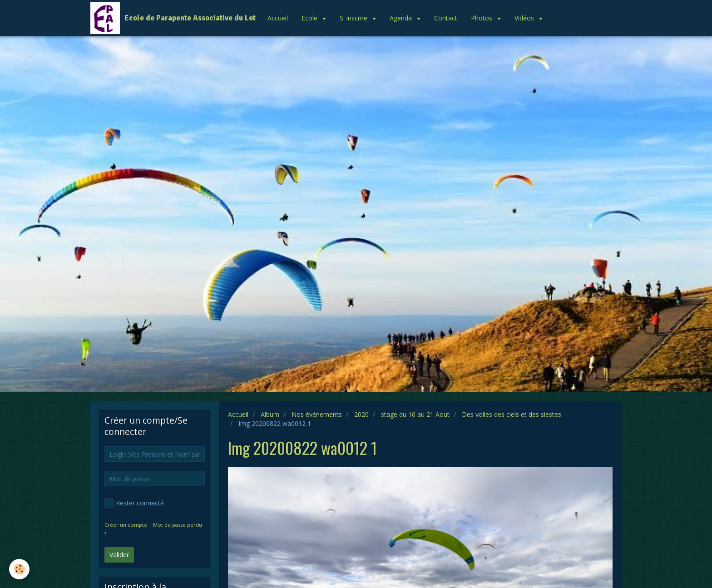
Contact (446, 18)
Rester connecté (134, 503)
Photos (482, 18)
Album (270, 414)
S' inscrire (354, 18)
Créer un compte (126, 525)
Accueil (278, 18)
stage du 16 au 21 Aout (415, 414)
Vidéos (525, 18)
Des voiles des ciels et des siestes (512, 414)
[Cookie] (19, 569)
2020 (361, 414)
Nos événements (317, 414)
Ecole (310, 18)
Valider (119, 555)
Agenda (402, 18)
